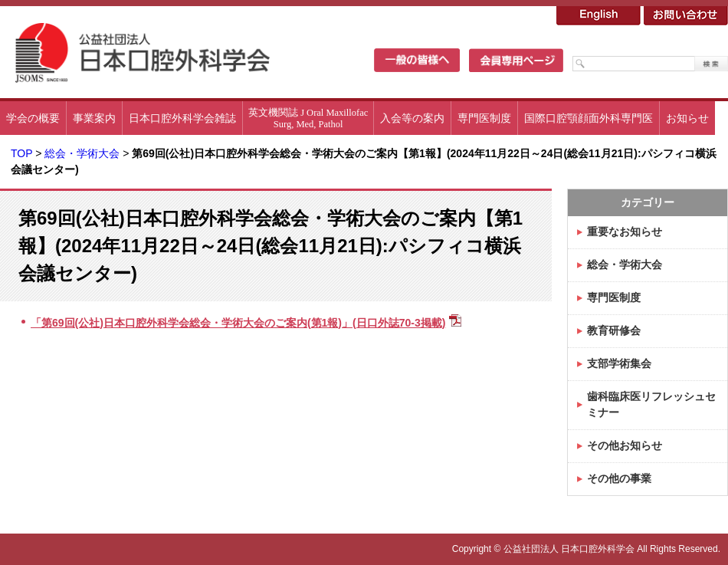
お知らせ (687, 118)
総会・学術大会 (82, 153)
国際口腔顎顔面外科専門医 (589, 118)
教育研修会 (614, 330)
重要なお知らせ (625, 232)
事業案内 (94, 118)
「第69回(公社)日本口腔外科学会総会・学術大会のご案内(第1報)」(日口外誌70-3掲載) (238, 323)
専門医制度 (484, 118)
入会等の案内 (412, 118)
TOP (21, 153)
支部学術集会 (619, 363)
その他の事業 (619, 478)
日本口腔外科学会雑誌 (182, 118)
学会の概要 (33, 118)
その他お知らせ (625, 445)
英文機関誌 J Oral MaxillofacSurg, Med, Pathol (308, 118)
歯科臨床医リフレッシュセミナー (651, 404)
